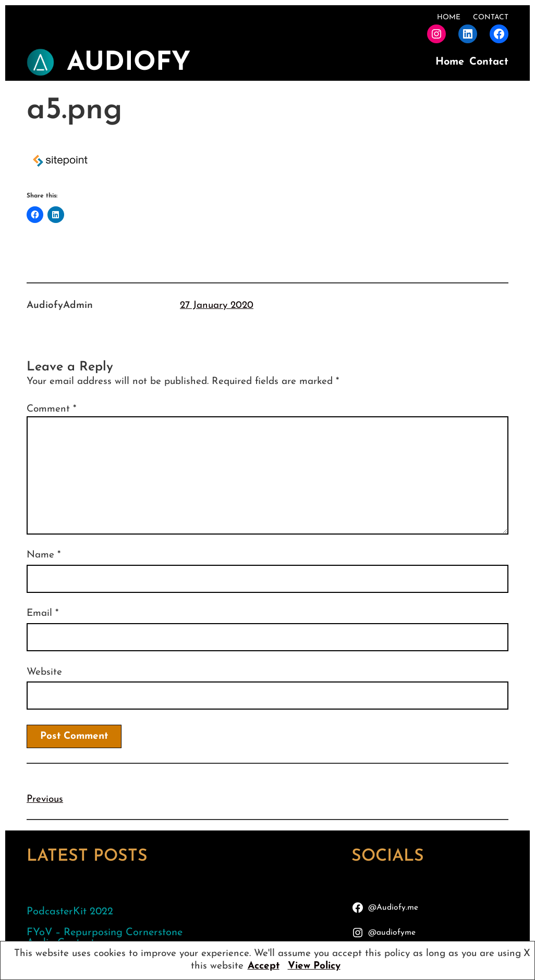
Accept (264, 966)
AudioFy (129, 63)
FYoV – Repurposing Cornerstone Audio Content (105, 938)
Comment (51, 409)
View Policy (314, 966)
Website (44, 672)
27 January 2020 (217, 306)
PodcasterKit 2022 (70, 912)
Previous (45, 799)
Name (44, 555)
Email (42, 613)
